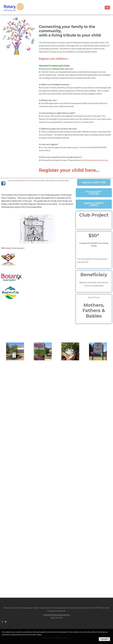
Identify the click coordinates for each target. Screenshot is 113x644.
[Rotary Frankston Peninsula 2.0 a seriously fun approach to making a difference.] (14, 8)
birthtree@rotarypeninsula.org (95, 160)
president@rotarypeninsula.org (56, 615)
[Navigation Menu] (107, 8)
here (81, 122)
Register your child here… (54, 59)
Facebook (20, 180)
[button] (4, 352)
